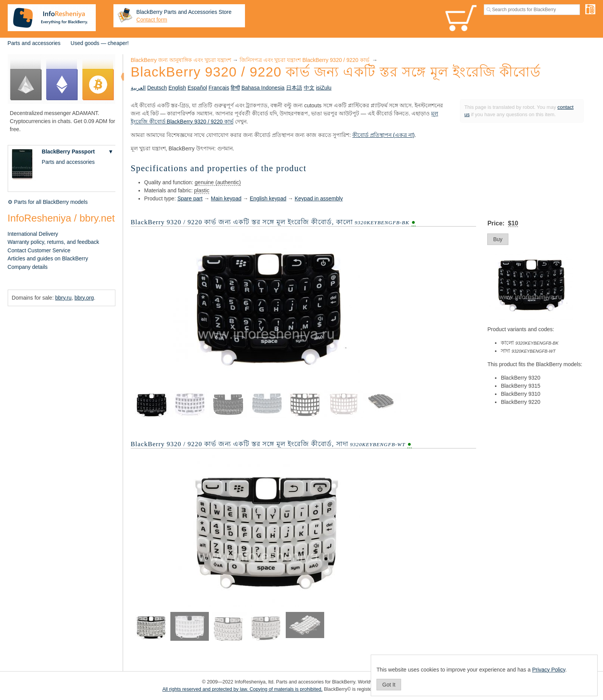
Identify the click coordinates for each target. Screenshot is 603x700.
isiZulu (323, 88)
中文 (309, 88)
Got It (389, 685)
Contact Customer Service (39, 250)
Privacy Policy (549, 670)
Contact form (152, 20)
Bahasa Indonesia (263, 88)
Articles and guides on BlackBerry (48, 258)
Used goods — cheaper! (100, 43)
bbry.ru (63, 298)
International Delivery (33, 234)
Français (219, 88)
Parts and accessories (34, 43)
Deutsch (157, 88)
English (177, 88)
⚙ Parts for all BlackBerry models (48, 202)
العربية (138, 88)
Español (197, 88)
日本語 (294, 88)
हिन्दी (235, 88)
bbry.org (84, 298)
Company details (28, 267)
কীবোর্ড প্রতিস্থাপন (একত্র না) (383, 135)
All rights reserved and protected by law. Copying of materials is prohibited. (242, 689)
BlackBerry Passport (68, 152)
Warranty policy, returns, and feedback (53, 242)
